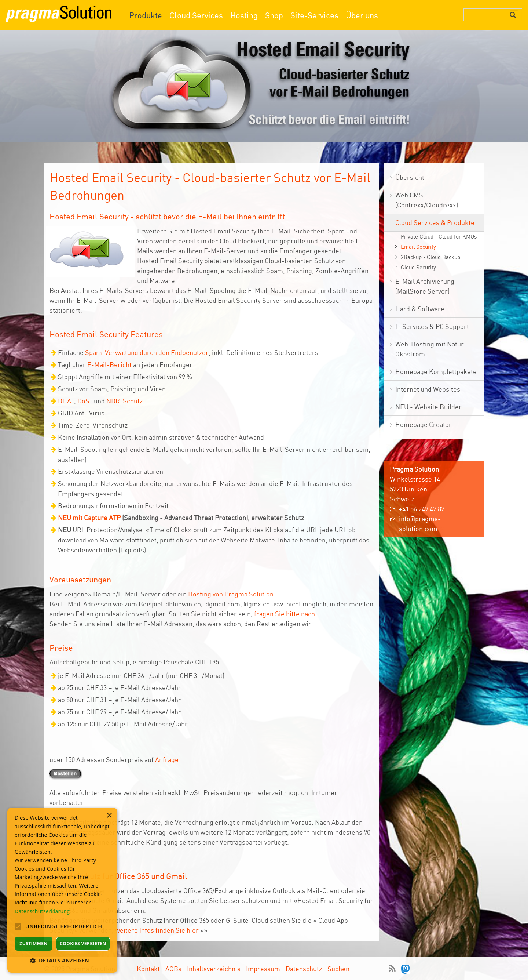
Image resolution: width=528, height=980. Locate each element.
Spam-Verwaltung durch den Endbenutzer (147, 352)
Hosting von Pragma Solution (231, 594)
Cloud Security (418, 267)
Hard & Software (420, 309)
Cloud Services (196, 15)
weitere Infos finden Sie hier (157, 930)
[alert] (62, 890)
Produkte (146, 15)
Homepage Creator (423, 424)
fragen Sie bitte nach (285, 614)
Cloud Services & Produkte (435, 222)
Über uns (362, 15)
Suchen (338, 969)
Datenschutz (304, 969)
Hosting (244, 15)
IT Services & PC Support (432, 326)
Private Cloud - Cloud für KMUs (439, 237)
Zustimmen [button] (33, 943)
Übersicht (410, 177)
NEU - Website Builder (428, 407)
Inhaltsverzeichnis (214, 969)
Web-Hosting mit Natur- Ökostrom (431, 349)
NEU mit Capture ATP (89, 518)
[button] (62, 960)
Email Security (418, 247)
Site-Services (314, 15)
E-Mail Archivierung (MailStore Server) (425, 286)
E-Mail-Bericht (109, 364)
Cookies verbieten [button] (83, 943)
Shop (274, 15)
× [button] (109, 816)
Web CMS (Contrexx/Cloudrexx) (427, 200)
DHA (65, 401)
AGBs (173, 969)
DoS (83, 401)
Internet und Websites (428, 389)
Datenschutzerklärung (42, 911)
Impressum (263, 969)
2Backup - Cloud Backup (430, 257)
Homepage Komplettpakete (436, 371)
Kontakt (148, 969)
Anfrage (167, 759)
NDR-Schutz (124, 401)
